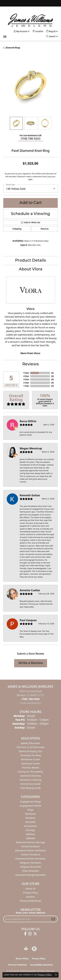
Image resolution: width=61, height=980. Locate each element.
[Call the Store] (31, 699)
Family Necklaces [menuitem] (30, 846)
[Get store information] (30, 703)
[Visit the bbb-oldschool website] (26, 949)
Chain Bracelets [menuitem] (30, 871)
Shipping (17, 229)
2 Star (26, 383)
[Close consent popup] (56, 975)
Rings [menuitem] (30, 810)
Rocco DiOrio (28, 421)
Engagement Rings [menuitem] (31, 802)
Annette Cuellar (30, 590)
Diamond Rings (13, 48)
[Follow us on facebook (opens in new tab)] (25, 934)
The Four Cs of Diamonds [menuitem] (30, 747)
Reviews (30, 364)
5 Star (26, 373)
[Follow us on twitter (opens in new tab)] (35, 934)
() (52, 373)
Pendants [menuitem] (31, 818)
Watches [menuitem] (30, 834)
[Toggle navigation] (5, 37)
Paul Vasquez (28, 620)
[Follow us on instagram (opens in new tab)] (30, 934)
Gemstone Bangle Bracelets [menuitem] (30, 875)
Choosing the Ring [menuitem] (30, 755)
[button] (20, 31)
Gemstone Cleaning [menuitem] (30, 780)
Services (30, 897)
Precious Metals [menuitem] (30, 768)
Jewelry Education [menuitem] (30, 743)
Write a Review (31, 663)
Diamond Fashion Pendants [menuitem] (31, 859)
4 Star (26, 376)
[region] (30, 86)
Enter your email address (30, 913)
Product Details (30, 261)
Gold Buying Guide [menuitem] (30, 788)
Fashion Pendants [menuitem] (30, 855)
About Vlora (31, 269)
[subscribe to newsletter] (53, 919)
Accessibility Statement (41, 965)
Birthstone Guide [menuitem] (30, 759)
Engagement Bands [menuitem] (30, 806)
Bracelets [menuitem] (30, 822)
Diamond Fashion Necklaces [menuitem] (31, 850)
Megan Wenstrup (31, 448)
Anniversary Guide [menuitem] (30, 784)
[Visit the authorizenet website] (34, 949)
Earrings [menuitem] (30, 830)
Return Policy (22, 959)
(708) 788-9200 (31, 139)
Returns (45, 229)
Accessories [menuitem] (30, 826)
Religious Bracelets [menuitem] (30, 867)
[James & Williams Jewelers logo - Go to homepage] (31, 20)
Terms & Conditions (17, 965)
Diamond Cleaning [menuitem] (30, 776)
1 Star (26, 386)
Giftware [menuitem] (31, 838)
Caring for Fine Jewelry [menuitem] (30, 772)
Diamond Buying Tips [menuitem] (30, 751)
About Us (31, 889)
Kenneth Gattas (30, 495)
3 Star (26, 379)
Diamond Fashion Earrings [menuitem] (30, 842)
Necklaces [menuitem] (30, 814)
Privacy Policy (30, 893)
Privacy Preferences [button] (31, 901)
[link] (38, 31)
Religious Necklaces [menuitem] (30, 863)
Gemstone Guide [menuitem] (31, 763)
